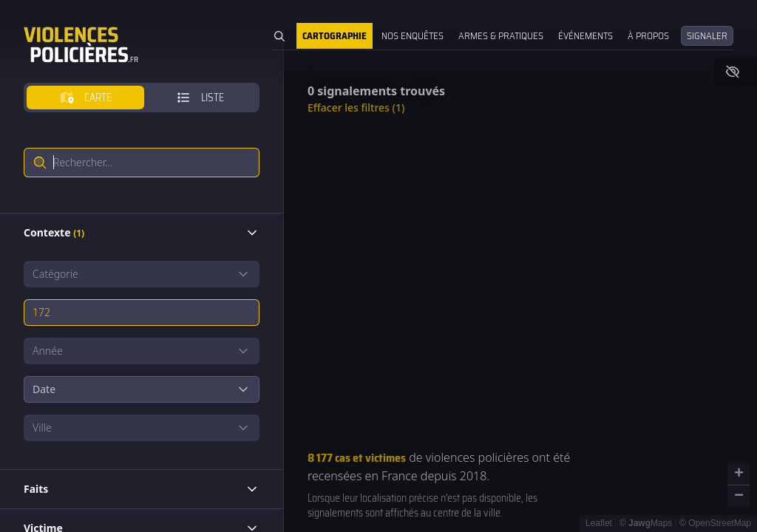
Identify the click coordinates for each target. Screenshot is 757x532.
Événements (585, 36)
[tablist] (142, 98)
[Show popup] (142, 274)
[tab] (85, 98)
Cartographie (335, 36)
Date (142, 389)
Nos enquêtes (413, 36)
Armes (501, 36)
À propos (648, 36)
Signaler (707, 36)
